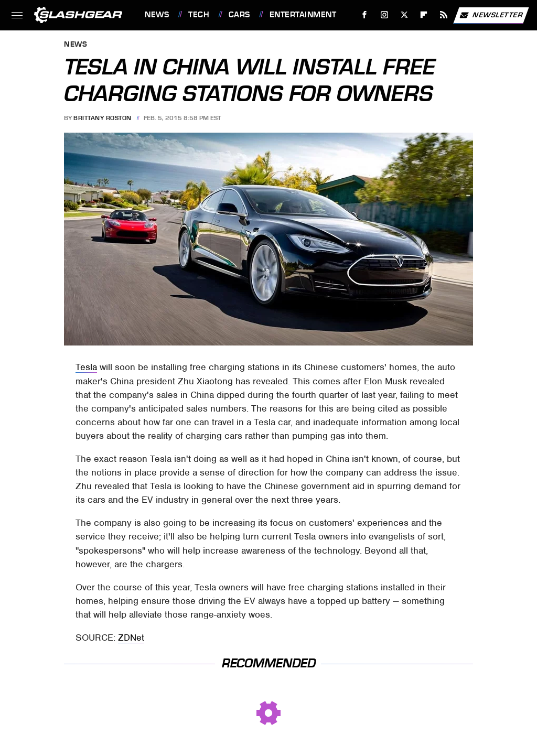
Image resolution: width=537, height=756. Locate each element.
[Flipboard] (424, 15)
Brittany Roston (103, 118)
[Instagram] (385, 15)
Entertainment (303, 15)
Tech (199, 15)
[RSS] (444, 15)
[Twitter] (404, 15)
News (157, 15)
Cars (239, 15)
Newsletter (491, 15)
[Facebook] (365, 15)
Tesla (86, 367)
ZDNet (131, 638)
